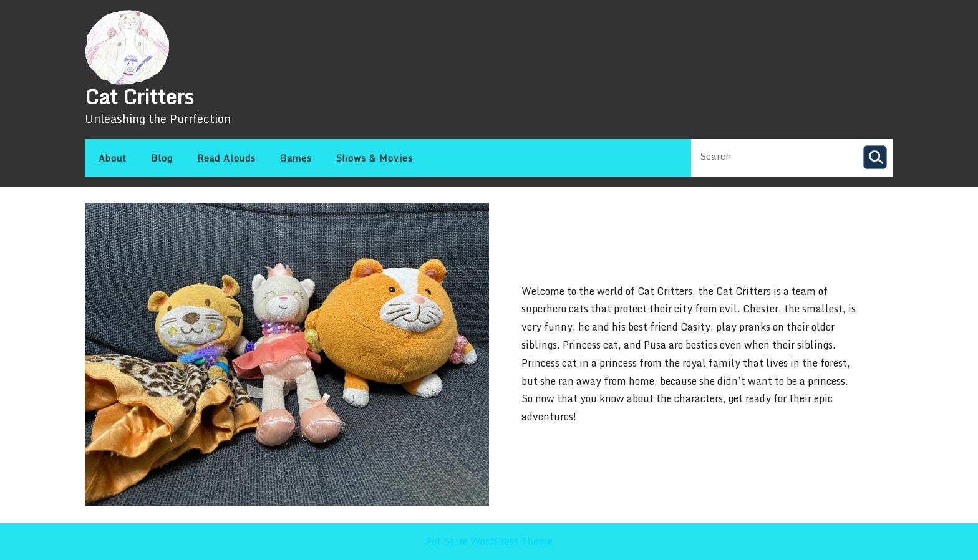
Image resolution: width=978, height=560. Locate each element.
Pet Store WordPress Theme (489, 541)
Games (296, 158)
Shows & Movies (375, 158)
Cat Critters (139, 97)
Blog (162, 158)
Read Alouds (226, 158)
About (113, 158)
